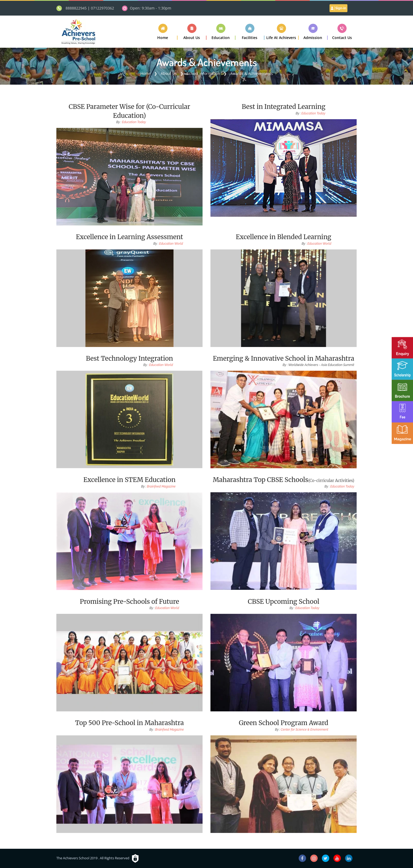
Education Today (134, 122)
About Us (169, 73)
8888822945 (76, 8)
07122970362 (102, 8)
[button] (192, 32)
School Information (203, 73)
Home (146, 73)
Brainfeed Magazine (161, 486)
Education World (171, 244)
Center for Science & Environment (305, 730)
